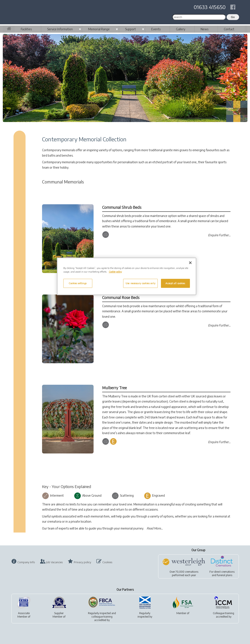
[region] (127, 276)
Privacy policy (83, 562)
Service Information (60, 29)
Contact (229, 29)
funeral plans (225, 575)
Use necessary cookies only (140, 283)
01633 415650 (210, 7)
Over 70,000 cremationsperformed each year (184, 573)
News (205, 29)
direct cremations (224, 572)
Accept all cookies (175, 283)
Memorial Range (99, 29)
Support (130, 29)
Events (156, 29)
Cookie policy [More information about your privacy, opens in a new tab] (115, 272)
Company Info (26, 562)
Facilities (26, 29)
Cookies (107, 562)
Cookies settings (78, 283)
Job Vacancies (54, 562)
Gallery (181, 29)
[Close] (190, 263)
